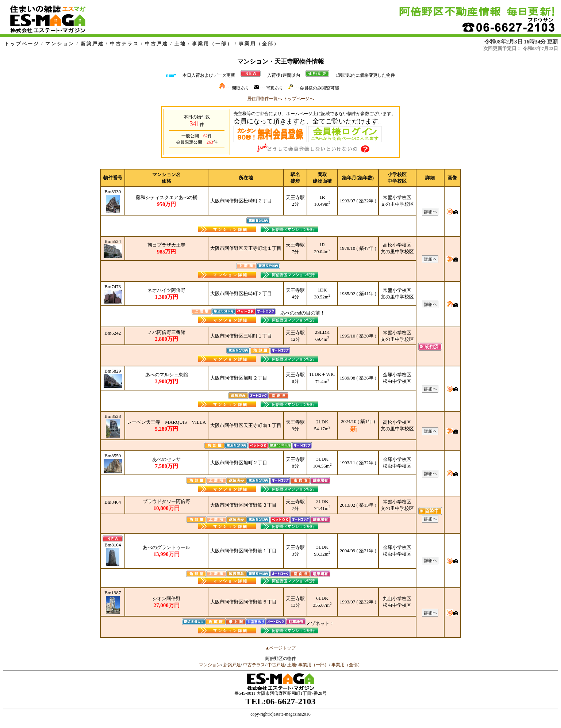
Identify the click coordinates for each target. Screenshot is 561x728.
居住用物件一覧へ (265, 99)
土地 (180, 44)
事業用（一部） (212, 44)
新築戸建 (92, 44)
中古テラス (124, 44)
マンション (60, 44)
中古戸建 (157, 44)
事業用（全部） (259, 44)
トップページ (22, 44)
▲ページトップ (281, 648)
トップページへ (299, 99)
